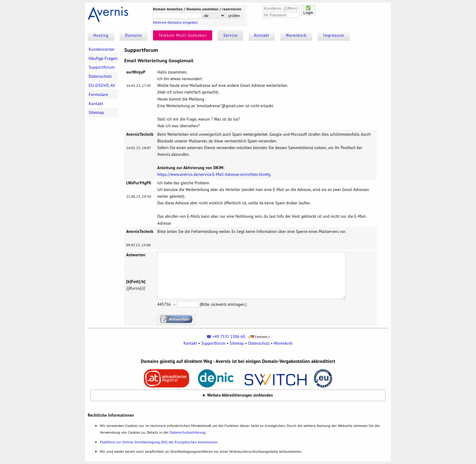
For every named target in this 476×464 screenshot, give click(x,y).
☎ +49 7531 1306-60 (226, 337)
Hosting (101, 35)
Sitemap (96, 112)
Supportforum (102, 67)
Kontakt (262, 35)
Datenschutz (100, 76)
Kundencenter (102, 49)
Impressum (334, 35)
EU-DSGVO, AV (102, 85)
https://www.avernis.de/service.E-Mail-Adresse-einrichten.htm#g (214, 174)
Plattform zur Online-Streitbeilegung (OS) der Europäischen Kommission (159, 442)
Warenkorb (296, 35)
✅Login (308, 10)
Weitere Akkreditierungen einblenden (240, 395)
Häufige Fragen (103, 58)
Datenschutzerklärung (187, 432)
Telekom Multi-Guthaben (183, 35)
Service (231, 35)
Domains (134, 35)
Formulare (98, 94)
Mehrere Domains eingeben (175, 22)
